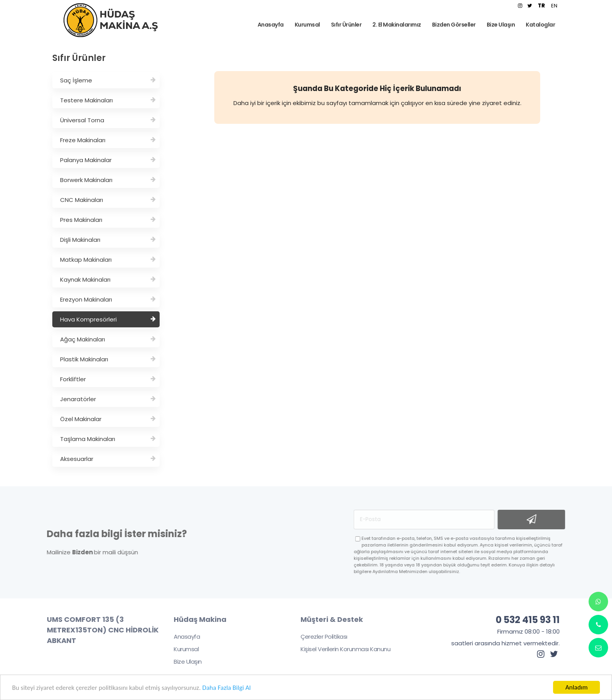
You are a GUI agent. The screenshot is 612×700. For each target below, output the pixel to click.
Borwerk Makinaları (108, 180)
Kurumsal (181, 649)
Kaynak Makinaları (108, 279)
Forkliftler (108, 379)
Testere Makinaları (108, 100)
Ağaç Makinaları (108, 339)
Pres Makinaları (108, 220)
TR (541, 6)
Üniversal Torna (108, 120)
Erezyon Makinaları (108, 299)
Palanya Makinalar (108, 160)
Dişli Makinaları (108, 240)
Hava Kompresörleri (108, 319)
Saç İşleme (108, 80)
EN (554, 6)
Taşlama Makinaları (108, 439)
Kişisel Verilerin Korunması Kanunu (340, 649)
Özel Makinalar (108, 419)
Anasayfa (182, 637)
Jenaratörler (108, 399)
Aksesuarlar (108, 459)
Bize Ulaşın (183, 662)
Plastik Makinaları (108, 359)
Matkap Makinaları (108, 260)
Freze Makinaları (108, 140)
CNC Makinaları (108, 200)
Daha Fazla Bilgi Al (226, 688)
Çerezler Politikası (319, 637)
